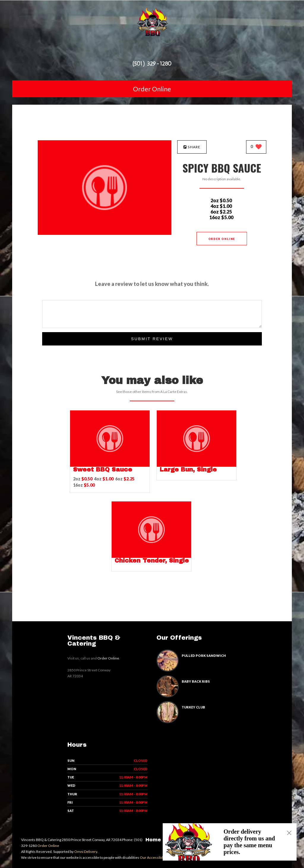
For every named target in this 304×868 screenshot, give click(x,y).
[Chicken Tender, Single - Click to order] (151, 556)
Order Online (152, 89)
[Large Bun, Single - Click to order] (197, 465)
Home (153, 840)
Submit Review (152, 339)
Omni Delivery (86, 852)
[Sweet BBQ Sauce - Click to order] (110, 465)
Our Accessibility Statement (162, 857)
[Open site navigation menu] (152, 52)
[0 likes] (256, 147)
